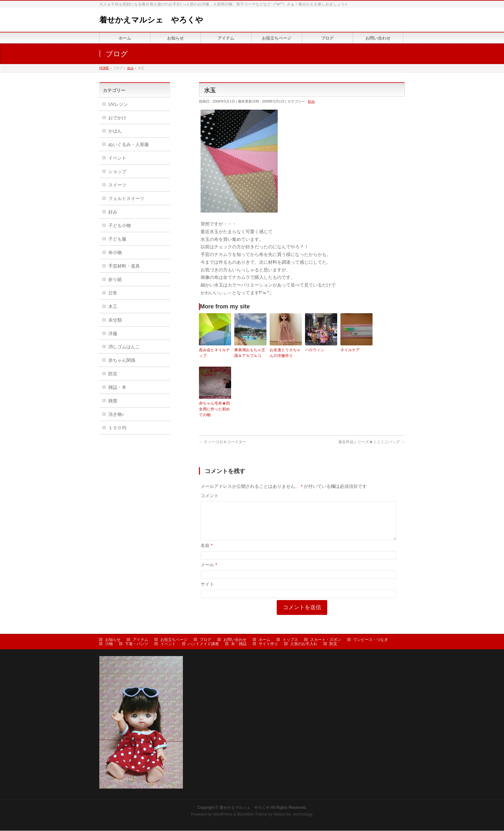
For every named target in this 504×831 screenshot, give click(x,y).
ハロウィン (315, 350)
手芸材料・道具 (124, 266)
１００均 (117, 428)
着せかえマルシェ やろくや (151, 20)
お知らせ (113, 640)
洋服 (113, 333)
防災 (113, 374)
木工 (113, 306)
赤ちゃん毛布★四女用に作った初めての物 (214, 409)
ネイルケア (350, 350)
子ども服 (117, 239)
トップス (290, 640)
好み (311, 101)
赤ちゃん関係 (122, 360)
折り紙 (115, 279)
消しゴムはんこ (124, 347)
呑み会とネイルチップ (214, 353)
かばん (115, 131)
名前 (207, 553)
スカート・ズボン (326, 640)
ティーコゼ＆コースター (223, 442)
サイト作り (268, 644)
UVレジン (118, 104)
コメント (210, 496)
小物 (109, 644)
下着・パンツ (137, 644)
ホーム (265, 640)
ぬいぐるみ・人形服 (129, 144)
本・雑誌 (239, 644)
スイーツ (117, 185)
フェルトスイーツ (126, 198)
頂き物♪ (116, 414)
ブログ (205, 640)
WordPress (223, 815)
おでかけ (117, 118)
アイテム (140, 640)
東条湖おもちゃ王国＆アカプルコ (250, 353)
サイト (207, 592)
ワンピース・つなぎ (371, 640)
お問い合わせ (235, 640)
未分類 (115, 320)
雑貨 (113, 401)
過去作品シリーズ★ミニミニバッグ (371, 442)
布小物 (115, 252)
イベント (117, 158)
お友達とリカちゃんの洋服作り (285, 353)
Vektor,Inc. (283, 815)
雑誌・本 (117, 387)
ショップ (117, 171)
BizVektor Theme (252, 815)
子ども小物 (120, 225)
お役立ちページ (174, 640)
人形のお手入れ (304, 644)
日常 (113, 293)
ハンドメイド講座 (203, 644)
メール (209, 572)
